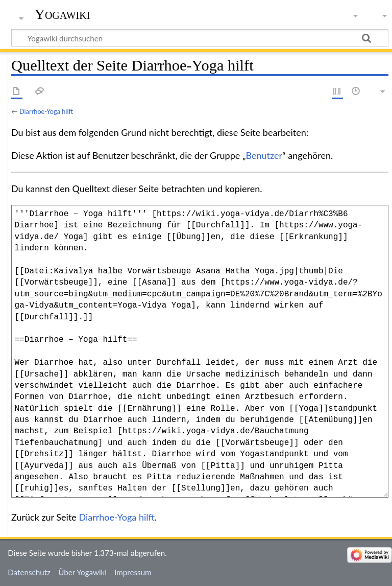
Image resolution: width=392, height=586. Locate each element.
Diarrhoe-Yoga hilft (46, 111)
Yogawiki (63, 14)
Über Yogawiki (82, 572)
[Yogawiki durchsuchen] (200, 38)
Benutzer (264, 155)
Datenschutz (29, 572)
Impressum (133, 572)
